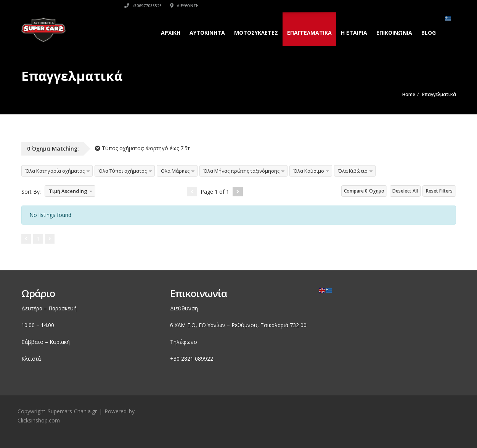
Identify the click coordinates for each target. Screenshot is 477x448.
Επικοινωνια (393, 33)
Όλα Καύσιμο (309, 171)
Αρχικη (170, 33)
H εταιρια (353, 33)
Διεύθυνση (393, 6)
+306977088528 (352, 6)
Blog (428, 33)
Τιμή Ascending (68, 191)
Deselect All (405, 191)
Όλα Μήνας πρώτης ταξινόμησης (242, 171)
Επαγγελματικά (309, 33)
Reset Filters (439, 191)
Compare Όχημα (364, 191)
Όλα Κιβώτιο (353, 171)
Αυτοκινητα (206, 33)
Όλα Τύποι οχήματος (123, 171)
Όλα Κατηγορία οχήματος (55, 171)
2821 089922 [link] (197, 359)
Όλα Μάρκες (175, 171)
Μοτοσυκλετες (255, 33)
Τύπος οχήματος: (142, 148)
